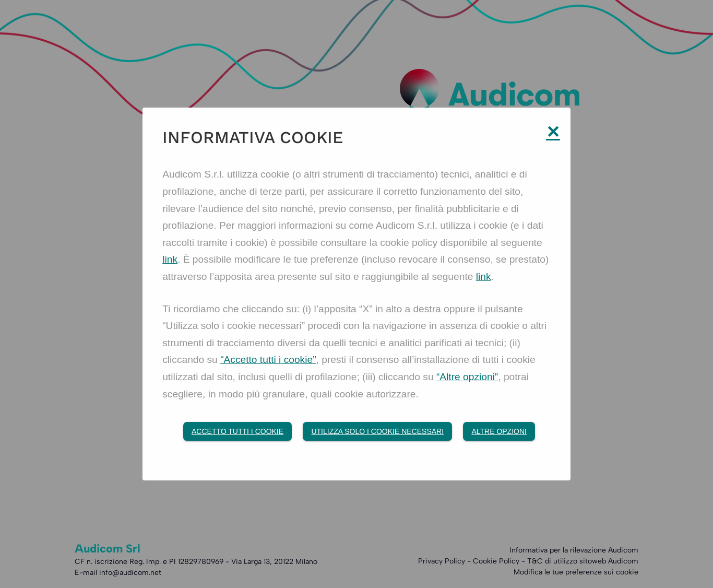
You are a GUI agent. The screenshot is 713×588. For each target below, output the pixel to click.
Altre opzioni (499, 431)
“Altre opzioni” (467, 377)
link (170, 259)
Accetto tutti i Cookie (237, 431)
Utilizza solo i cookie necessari (377, 431)
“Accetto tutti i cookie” (268, 360)
